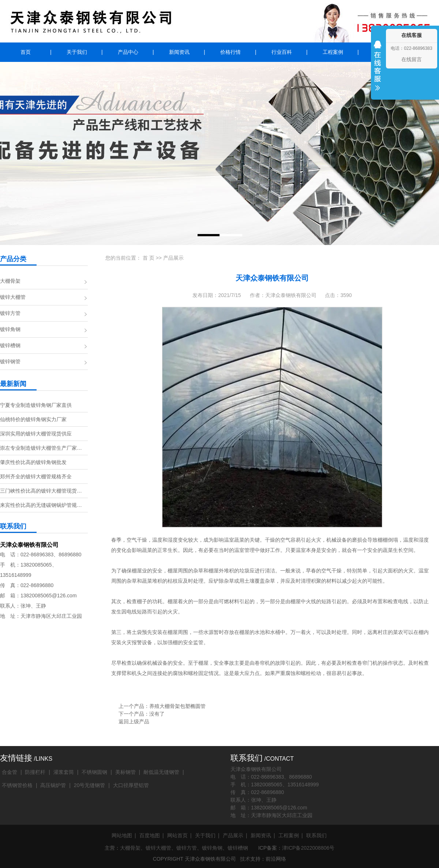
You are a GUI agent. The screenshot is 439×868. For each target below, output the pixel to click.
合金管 (10, 772)
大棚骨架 (10, 281)
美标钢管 (125, 772)
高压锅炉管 (53, 785)
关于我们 (77, 52)
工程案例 (333, 52)
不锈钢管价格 (17, 785)
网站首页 (177, 835)
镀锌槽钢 (10, 345)
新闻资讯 (179, 52)
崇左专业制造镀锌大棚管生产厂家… (41, 448)
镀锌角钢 (10, 329)
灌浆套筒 (64, 772)
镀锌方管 (10, 313)
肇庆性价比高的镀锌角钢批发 (33, 462)
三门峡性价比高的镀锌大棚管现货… (41, 491)
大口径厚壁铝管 (131, 785)
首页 (26, 52)
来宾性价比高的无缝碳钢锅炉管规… (41, 505)
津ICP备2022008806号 (308, 848)
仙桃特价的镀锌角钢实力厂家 (33, 419)
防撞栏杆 (35, 772)
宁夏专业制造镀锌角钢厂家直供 (36, 405)
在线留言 (412, 59)
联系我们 (316, 835)
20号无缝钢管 (90, 785)
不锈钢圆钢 (94, 772)
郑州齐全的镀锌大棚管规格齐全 (36, 476)
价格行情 (230, 52)
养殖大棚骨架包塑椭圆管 (177, 706)
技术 (245, 859)
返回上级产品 (134, 722)
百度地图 (150, 835)
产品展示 (173, 258)
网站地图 (122, 835)
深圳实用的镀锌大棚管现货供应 (36, 434)
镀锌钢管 (10, 361)
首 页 (149, 258)
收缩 (378, 70)
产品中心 (128, 52)
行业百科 (282, 52)
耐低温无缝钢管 (161, 772)
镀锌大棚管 (13, 297)
